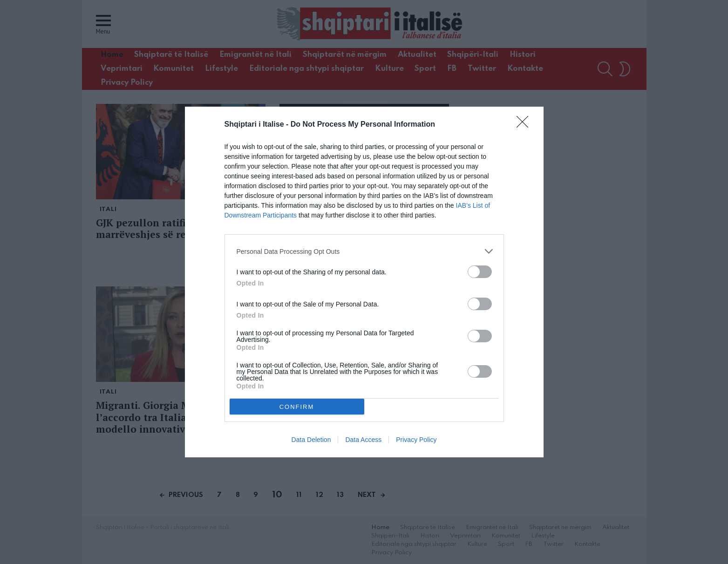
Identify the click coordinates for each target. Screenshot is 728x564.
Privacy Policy (416, 440)
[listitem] (364, 251)
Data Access (363, 440)
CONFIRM (297, 406)
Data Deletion (311, 440)
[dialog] (364, 282)
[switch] (480, 272)
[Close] (525, 125)
